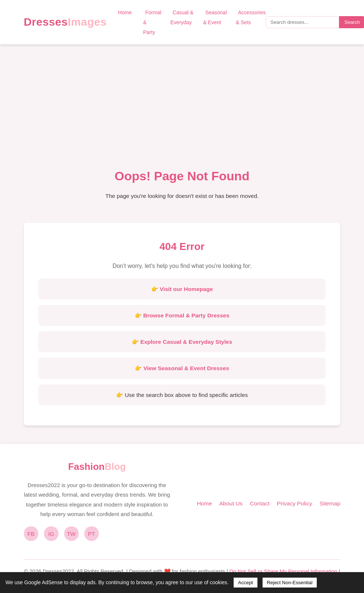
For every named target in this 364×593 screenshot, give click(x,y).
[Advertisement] (182, 110)
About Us (231, 503)
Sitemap (330, 503)
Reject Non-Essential (290, 583)
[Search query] (302, 22)
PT (92, 534)
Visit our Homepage (186, 289)
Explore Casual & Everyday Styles (186, 342)
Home (125, 12)
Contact (260, 503)
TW (71, 534)
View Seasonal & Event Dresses (186, 368)
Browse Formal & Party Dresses (186, 315)
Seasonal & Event (215, 17)
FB (31, 534)
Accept (246, 583)
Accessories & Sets (251, 17)
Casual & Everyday (182, 17)
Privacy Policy (294, 503)
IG (51, 534)
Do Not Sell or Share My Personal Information (283, 571)
